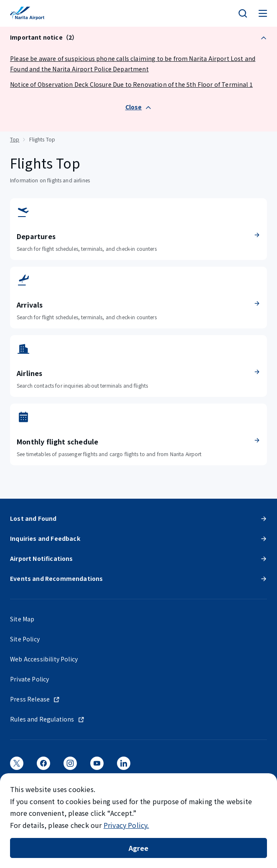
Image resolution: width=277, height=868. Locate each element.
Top (15, 139)
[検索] (243, 13)
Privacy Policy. (126, 825)
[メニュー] (263, 13)
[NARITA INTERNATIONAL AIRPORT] (27, 13)
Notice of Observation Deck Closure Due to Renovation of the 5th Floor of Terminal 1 (131, 84)
